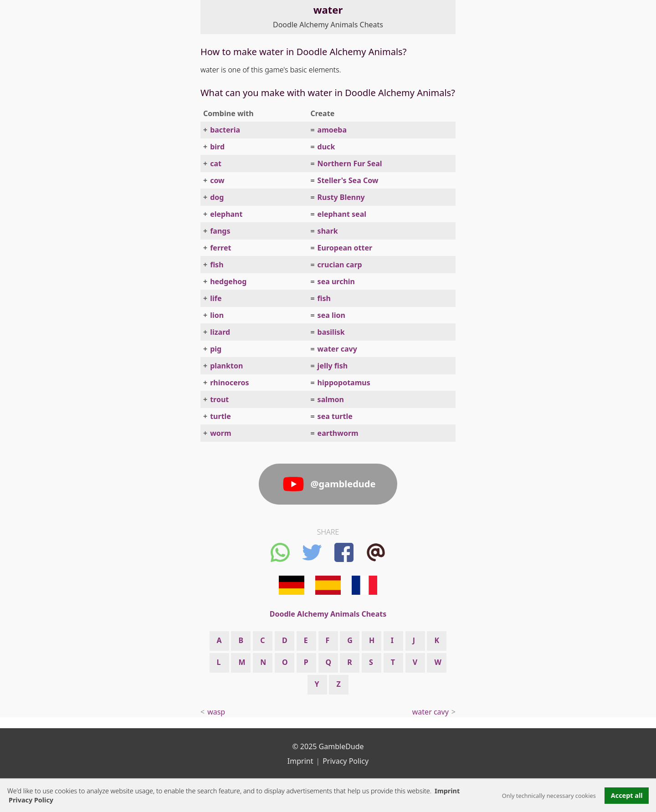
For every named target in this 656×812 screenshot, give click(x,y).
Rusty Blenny (341, 197)
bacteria (225, 130)
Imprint (447, 791)
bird (217, 147)
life (216, 298)
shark (328, 231)
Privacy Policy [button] (31, 800)
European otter (345, 248)
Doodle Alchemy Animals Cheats (328, 25)
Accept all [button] (627, 795)
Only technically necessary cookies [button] (549, 796)
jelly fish (333, 366)
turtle (220, 416)
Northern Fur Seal (350, 163)
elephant (226, 214)
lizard (220, 332)
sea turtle (335, 416)
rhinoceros (229, 383)
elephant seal (342, 214)
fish (217, 265)
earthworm (338, 433)
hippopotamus (344, 383)
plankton (226, 366)
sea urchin (336, 281)
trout (219, 399)
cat (216, 163)
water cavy (337, 349)
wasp (216, 712)
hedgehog (228, 281)
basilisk (331, 332)
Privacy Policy (346, 761)
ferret (220, 248)
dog (217, 197)
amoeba (332, 130)
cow (217, 180)
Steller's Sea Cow (348, 180)
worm (220, 433)
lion (217, 315)
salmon (331, 399)
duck (326, 147)
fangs (220, 231)
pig (216, 349)
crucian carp (340, 265)
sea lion (331, 315)
